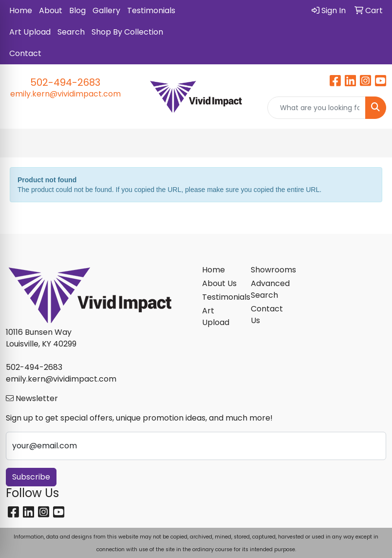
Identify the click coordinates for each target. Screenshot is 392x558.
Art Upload (30, 32)
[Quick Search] (317, 108)
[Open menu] (373, 143)
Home (21, 10)
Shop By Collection (127, 32)
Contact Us (267, 315)
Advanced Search (270, 289)
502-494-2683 (65, 82)
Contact (25, 53)
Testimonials (151, 10)
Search (71, 32)
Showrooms (270, 270)
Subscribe (31, 477)
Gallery (106, 10)
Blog (77, 10)
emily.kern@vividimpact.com (65, 94)
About (51, 10)
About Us (219, 283)
